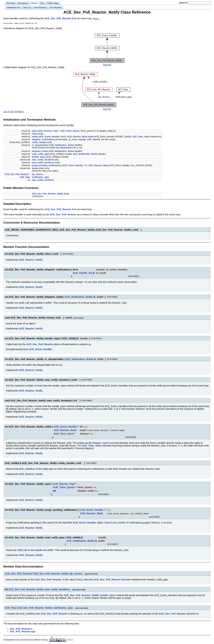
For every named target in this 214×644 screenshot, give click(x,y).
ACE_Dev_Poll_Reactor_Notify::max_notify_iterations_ (40, 588)
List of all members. (14, 112)
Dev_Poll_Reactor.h (21, 627)
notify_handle (39, 143)
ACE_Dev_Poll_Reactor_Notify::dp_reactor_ (59, 573)
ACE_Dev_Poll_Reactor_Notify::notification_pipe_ (45, 606)
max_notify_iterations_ (44, 180)
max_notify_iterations (43, 160)
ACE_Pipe (25, 177)
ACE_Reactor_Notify (31, 260)
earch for (183, 3)
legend (107, 65)
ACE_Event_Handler (49, 137)
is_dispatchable (40, 145)
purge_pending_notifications (47, 166)
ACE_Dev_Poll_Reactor (58, 18)
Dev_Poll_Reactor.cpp (23, 630)
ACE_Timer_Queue (70, 131)
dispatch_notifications (43, 140)
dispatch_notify (40, 151)
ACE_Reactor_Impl (48, 131)
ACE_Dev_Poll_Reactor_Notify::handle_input (90, 594)
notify (35, 137)
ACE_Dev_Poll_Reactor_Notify (47, 194)
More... (97, 18)
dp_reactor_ (38, 175)
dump (35, 169)
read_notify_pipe (40, 154)
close (35, 134)
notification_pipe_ (41, 177)
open (35, 131)
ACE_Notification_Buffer (62, 145)
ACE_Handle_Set (96, 140)
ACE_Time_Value (141, 137)
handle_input (39, 157)
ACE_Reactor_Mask (77, 137)
